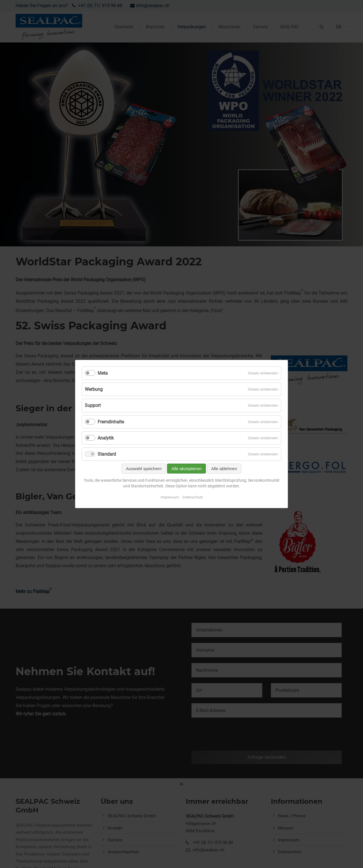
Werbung (94, 389)
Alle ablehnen (224, 469)
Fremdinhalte (111, 422)
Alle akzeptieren (186, 469)
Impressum (170, 497)
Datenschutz (193, 497)
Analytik (106, 438)
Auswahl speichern (144, 469)
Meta (103, 373)
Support (93, 405)
